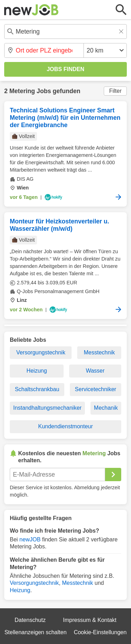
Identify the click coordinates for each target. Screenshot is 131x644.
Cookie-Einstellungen (100, 632)
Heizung (37, 371)
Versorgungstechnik (41, 352)
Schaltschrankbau (37, 389)
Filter (115, 91)
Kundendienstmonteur (65, 426)
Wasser (95, 371)
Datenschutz (30, 620)
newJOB (30, 539)
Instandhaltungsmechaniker (48, 408)
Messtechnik (99, 352)
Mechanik (106, 408)
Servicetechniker (95, 389)
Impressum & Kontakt (90, 620)
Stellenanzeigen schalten (36, 632)
